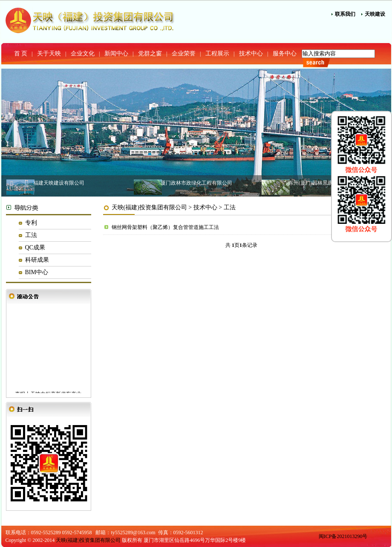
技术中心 (251, 54)
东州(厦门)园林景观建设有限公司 (326, 183)
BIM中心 (37, 272)
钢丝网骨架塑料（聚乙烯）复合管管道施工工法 (165, 227)
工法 (31, 235)
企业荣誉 (184, 54)
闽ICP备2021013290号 (343, 536)
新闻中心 (116, 54)
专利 (31, 223)
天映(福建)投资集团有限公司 (149, 207)
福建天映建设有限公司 (59, 183)
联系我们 (345, 14)
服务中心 (285, 54)
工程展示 (217, 54)
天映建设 (375, 14)
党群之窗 (150, 54)
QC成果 (35, 247)
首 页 (21, 54)
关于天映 (49, 54)
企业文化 (83, 54)
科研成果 (37, 260)
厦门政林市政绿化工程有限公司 (196, 183)
